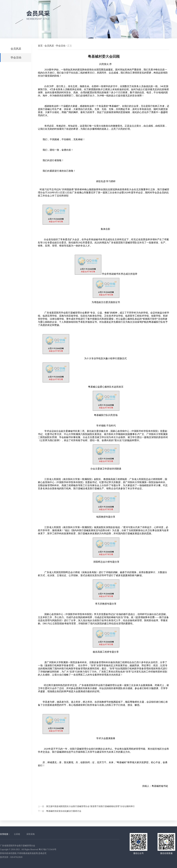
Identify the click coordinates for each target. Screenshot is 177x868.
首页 (40, 46)
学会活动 (16, 58)
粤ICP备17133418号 (47, 849)
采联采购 (31, 834)
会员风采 (16, 49)
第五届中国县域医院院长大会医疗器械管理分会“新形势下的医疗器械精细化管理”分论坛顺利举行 (90, 806)
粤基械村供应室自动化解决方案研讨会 (64, 811)
